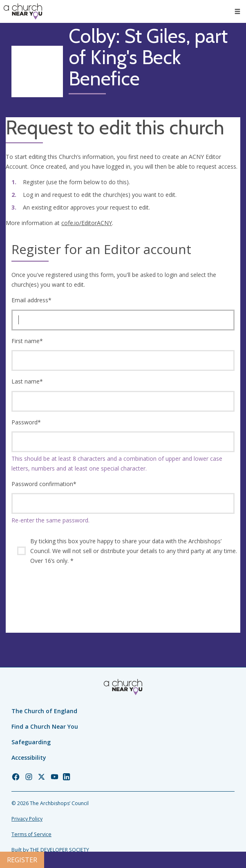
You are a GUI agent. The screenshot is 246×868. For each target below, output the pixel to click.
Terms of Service (31, 834)
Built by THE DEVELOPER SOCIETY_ (51, 850)
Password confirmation (44, 484)
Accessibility (29, 758)
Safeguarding (31, 742)
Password (26, 422)
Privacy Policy (27, 819)
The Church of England (44, 711)
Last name (27, 381)
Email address (31, 300)
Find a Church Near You (45, 726)
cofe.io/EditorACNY (87, 223)
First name (27, 341)
